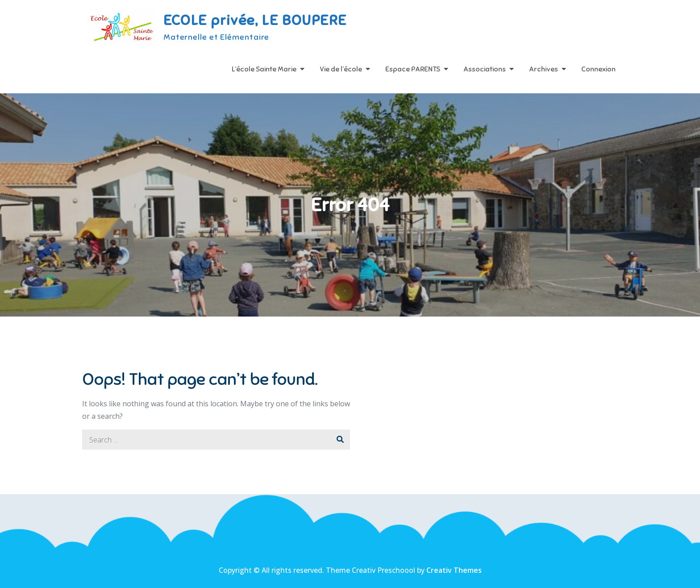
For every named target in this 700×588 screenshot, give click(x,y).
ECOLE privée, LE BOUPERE (255, 20)
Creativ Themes (454, 570)
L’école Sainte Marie (264, 69)
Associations (485, 69)
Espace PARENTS (413, 69)
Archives (544, 69)
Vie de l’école (341, 69)
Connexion (598, 69)
